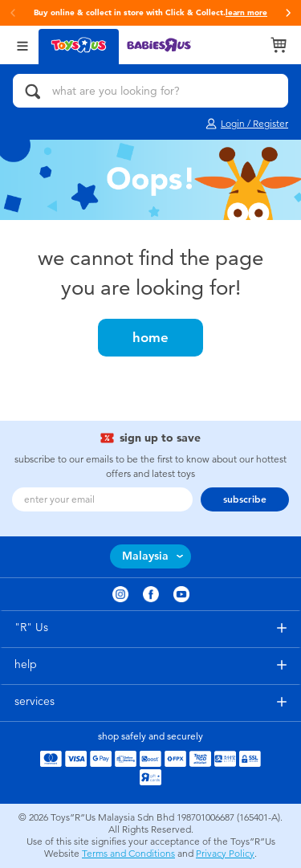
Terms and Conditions (128, 854)
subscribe (245, 499)
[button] (13, 13)
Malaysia (145, 556)
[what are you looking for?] (150, 91)
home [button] (150, 337)
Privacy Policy (225, 854)
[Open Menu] (22, 45)
